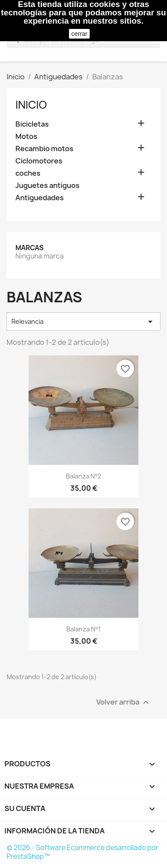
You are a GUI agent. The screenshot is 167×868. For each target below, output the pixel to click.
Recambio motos (44, 149)
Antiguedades (40, 198)
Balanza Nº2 (83, 476)
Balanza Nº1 (83, 629)
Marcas (29, 248)
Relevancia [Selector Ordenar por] (83, 322)
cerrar (79, 34)
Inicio (31, 105)
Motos (26, 136)
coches (28, 173)
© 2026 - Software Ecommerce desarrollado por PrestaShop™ (82, 852)
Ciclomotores (39, 161)
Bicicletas (32, 124)
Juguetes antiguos (47, 186)
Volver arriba (124, 702)
